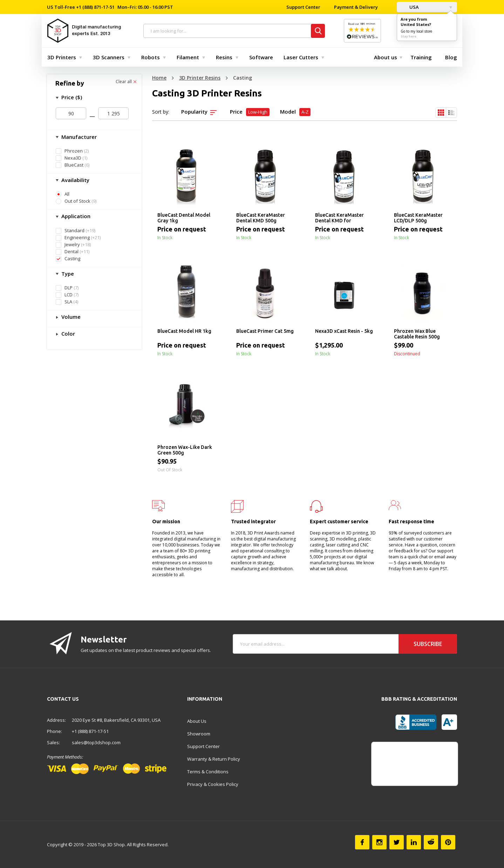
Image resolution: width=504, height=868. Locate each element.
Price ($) (71, 97)
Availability (75, 180)
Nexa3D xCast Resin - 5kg (344, 331)
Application (75, 216)
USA (410, 7)
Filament (188, 57)
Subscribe (428, 644)
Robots (151, 57)
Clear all (126, 82)
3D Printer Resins (200, 78)
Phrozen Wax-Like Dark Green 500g (185, 450)
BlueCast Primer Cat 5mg (265, 331)
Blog (451, 57)
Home (159, 78)
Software (261, 57)
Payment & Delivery (356, 7)
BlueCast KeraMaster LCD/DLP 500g (418, 218)
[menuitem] (63, 57)
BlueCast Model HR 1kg (184, 331)
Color (67, 334)
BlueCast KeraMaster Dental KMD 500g (261, 218)
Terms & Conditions (208, 772)
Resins (224, 57)
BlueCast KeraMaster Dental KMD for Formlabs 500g (339, 218)
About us (386, 57)
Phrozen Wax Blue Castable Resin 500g (417, 334)
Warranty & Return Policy (214, 759)
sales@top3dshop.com (96, 742)
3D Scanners (109, 57)
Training (421, 57)
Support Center (303, 7)
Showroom (199, 734)
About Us (197, 721)
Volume (70, 317)
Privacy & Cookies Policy (213, 784)
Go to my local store (416, 31)
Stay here (408, 36)
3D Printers (62, 57)
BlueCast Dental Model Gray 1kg (184, 218)
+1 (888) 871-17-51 (95, 7)
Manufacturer (78, 137)
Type (67, 274)
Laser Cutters (301, 57)
